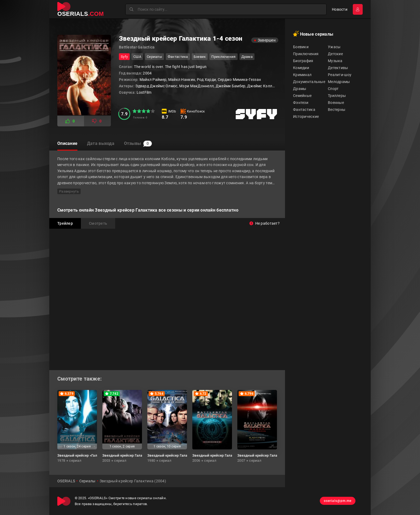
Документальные (309, 82)
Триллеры (337, 96)
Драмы (300, 89)
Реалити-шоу (340, 75)
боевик (200, 57)
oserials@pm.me (337, 501)
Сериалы (154, 57)
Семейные (302, 96)
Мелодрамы (339, 82)
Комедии (301, 68)
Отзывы (140, 144)
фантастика (178, 57)
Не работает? (265, 223)
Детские (335, 54)
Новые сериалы (313, 34)
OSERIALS (66, 481)
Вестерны (337, 110)
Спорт (333, 89)
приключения (223, 57)
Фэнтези (301, 103)
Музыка (335, 61)
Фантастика (304, 110)
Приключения (306, 54)
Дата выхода (102, 144)
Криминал (302, 75)
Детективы (338, 68)
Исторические (306, 116)
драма (247, 57)
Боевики (301, 47)
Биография (303, 61)
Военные (336, 103)
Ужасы (334, 47)
